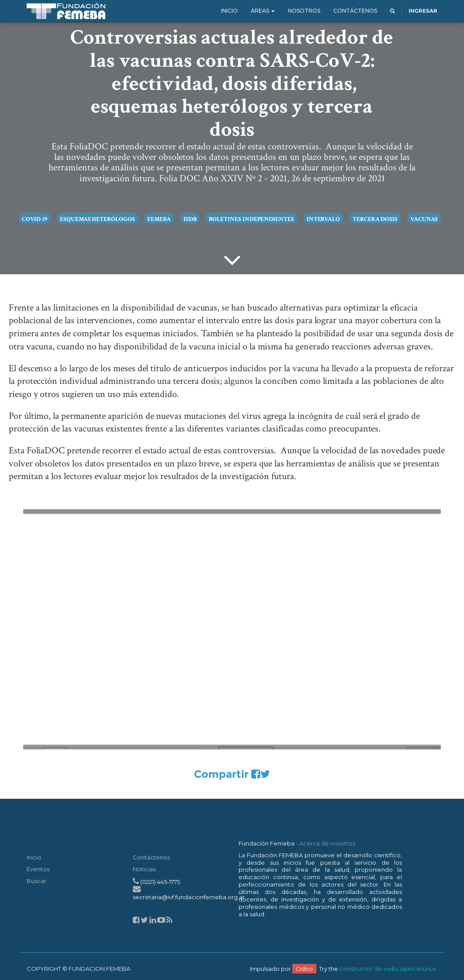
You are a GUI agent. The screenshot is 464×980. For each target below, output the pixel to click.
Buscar (36, 881)
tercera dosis (375, 219)
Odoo (304, 969)
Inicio (34, 857)
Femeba (159, 219)
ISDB (190, 219)
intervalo (323, 219)
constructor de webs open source (388, 969)
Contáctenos (151, 857)
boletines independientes (251, 219)
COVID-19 (35, 219)
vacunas (424, 219)
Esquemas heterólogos (97, 219)
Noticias (144, 869)
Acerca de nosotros (327, 843)
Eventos (38, 869)
